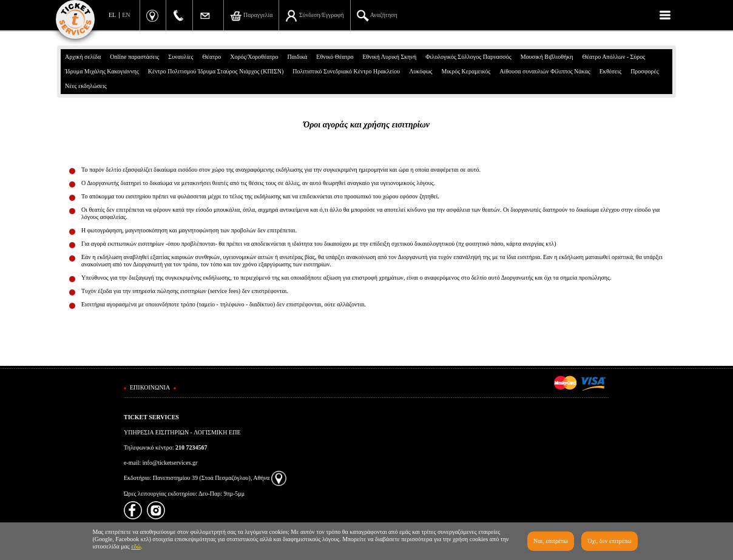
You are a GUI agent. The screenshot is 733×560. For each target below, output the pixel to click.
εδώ (136, 546)
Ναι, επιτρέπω (551, 541)
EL (112, 15)
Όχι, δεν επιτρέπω (609, 541)
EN (126, 15)
